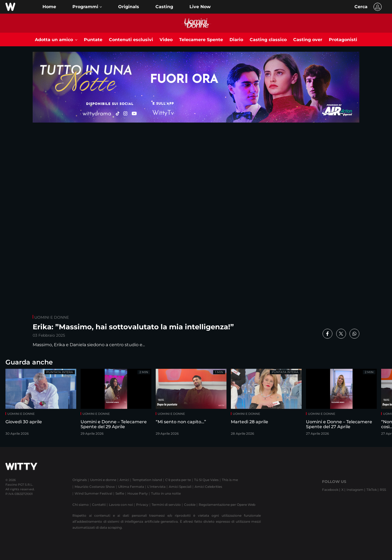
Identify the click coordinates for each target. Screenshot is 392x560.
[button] (87, 7)
